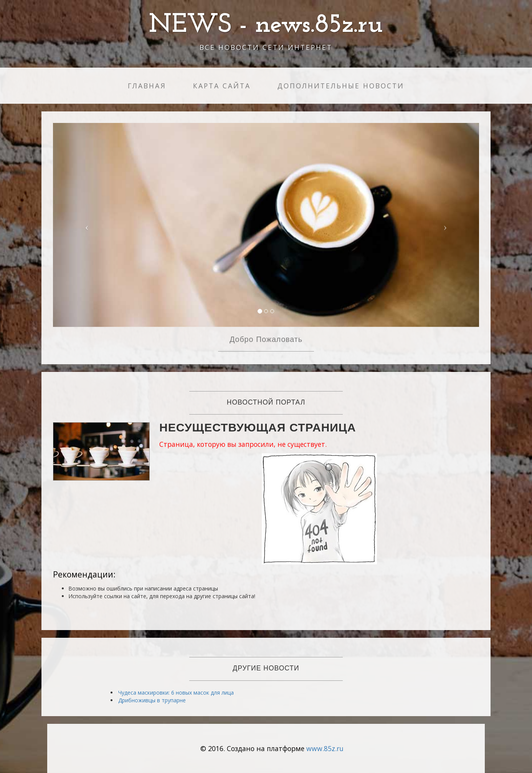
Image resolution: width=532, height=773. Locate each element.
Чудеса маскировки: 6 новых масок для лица (176, 693)
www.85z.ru (325, 748)
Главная (147, 86)
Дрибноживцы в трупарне (152, 700)
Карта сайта (222, 86)
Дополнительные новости (341, 86)
